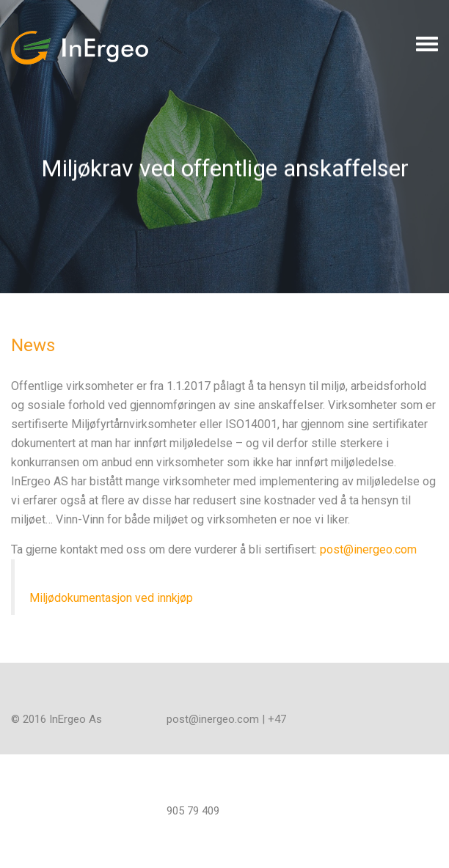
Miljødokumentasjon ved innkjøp (111, 598)
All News (71, 301)
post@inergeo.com (368, 549)
